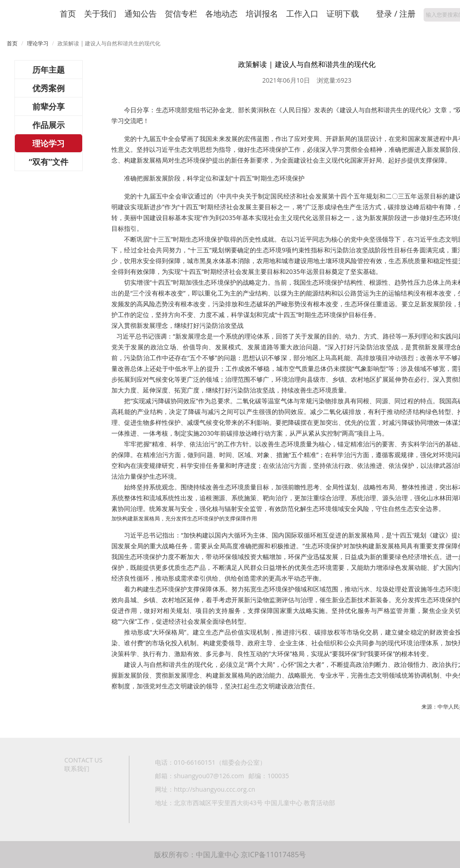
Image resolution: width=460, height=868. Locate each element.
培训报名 (262, 13)
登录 (384, 13)
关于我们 (100, 13)
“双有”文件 (49, 162)
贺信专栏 (181, 13)
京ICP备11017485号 (273, 855)
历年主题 (49, 70)
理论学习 (38, 43)
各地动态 (221, 13)
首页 (68, 13)
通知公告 (141, 13)
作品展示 (49, 125)
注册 (407, 13)
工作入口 (302, 13)
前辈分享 (49, 106)
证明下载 (343, 13)
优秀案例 (49, 88)
